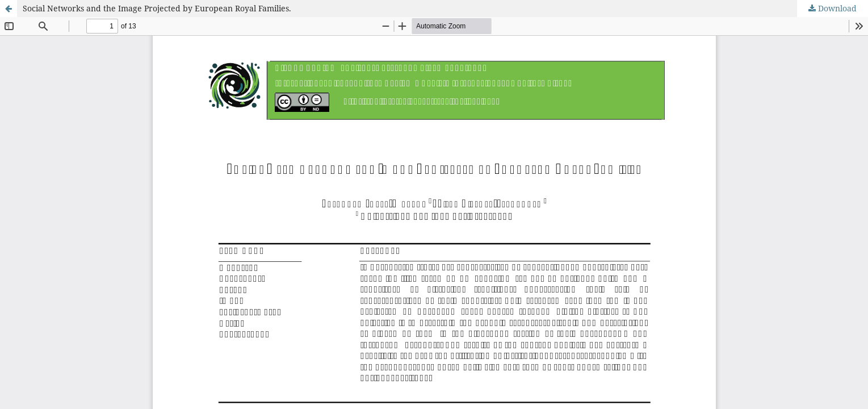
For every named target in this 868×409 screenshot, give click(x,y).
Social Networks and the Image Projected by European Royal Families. (157, 8)
